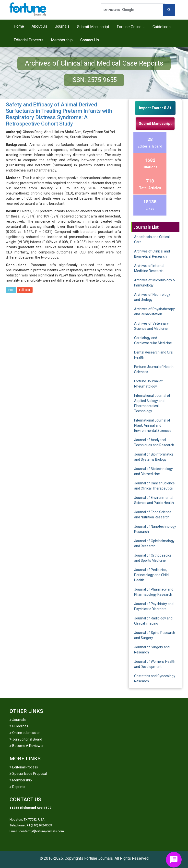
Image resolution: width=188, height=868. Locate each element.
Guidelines (162, 27)
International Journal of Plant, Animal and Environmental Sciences (153, 425)
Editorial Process (29, 40)
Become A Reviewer (27, 746)
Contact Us (90, 40)
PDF (11, 290)
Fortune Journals (99, 858)
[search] (132, 10)
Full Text (25, 290)
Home (19, 26)
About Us (39, 26)
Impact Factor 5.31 (155, 108)
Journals (62, 26)
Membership (62, 40)
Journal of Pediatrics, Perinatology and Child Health (151, 575)
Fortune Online (131, 27)
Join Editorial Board (26, 739)
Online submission (25, 733)
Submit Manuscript (93, 27)
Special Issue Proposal (28, 774)
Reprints (17, 787)
